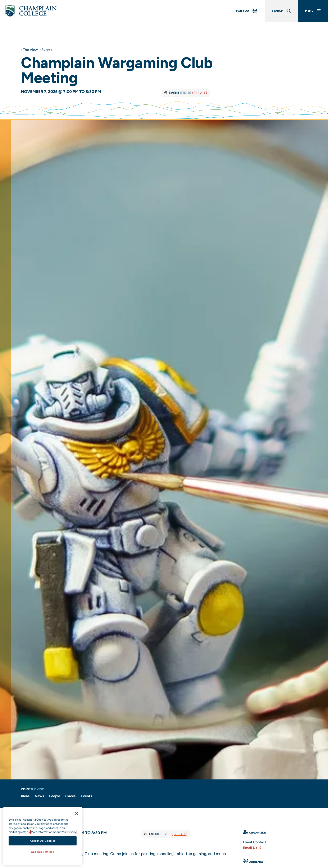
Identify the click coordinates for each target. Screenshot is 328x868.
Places (70, 796)
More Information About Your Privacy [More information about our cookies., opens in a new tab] (54, 832)
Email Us (252, 848)
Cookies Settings (43, 852)
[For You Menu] (247, 11)
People (55, 796)
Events (47, 50)
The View (30, 50)
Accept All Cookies (43, 841)
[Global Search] (282, 11)
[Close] (77, 813)
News (39, 796)
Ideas (25, 796)
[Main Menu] (313, 11)
